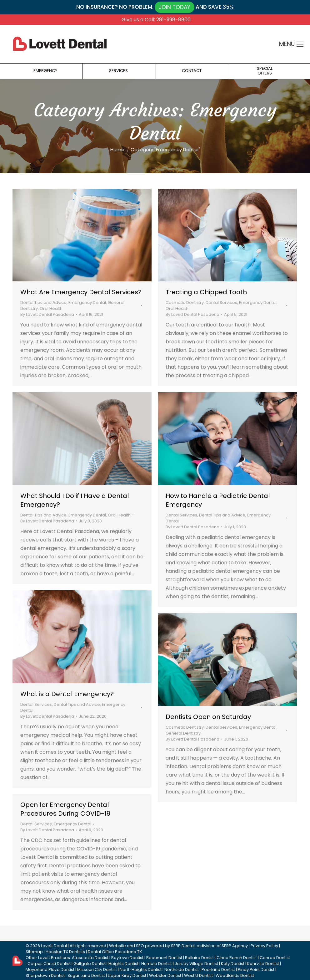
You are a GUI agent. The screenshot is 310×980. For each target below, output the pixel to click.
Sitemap (34, 952)
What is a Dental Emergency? (67, 694)
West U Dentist (198, 975)
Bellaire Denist (199, 958)
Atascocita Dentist (90, 958)
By (47, 314)
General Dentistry (183, 733)
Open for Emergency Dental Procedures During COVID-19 (65, 809)
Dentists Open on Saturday (208, 717)
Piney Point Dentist (256, 970)
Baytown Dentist (127, 958)
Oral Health (51, 308)
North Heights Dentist (141, 970)
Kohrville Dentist (263, 964)
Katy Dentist (233, 964)
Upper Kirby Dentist (127, 975)
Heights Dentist (123, 964)
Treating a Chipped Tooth (206, 292)
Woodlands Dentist (235, 975)
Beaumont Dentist (164, 958)
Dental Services (221, 303)
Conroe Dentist (275, 958)
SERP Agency (235, 946)
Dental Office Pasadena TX (115, 952)
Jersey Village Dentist (196, 964)
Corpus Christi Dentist (49, 964)
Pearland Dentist (218, 970)
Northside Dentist (182, 970)
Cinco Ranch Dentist (237, 958)
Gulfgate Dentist (90, 964)
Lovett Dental (54, 946)
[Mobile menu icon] (300, 44)
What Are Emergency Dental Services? (81, 292)
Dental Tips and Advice (43, 303)
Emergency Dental (87, 303)
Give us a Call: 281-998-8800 (156, 20)
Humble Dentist (157, 964)
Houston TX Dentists (65, 952)
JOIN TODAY (175, 7)
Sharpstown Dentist (45, 975)
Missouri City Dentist (97, 970)
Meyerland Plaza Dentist (50, 970)
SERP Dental (183, 946)
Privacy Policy (264, 946)
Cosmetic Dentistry (185, 303)
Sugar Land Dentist (86, 975)
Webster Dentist (165, 975)
